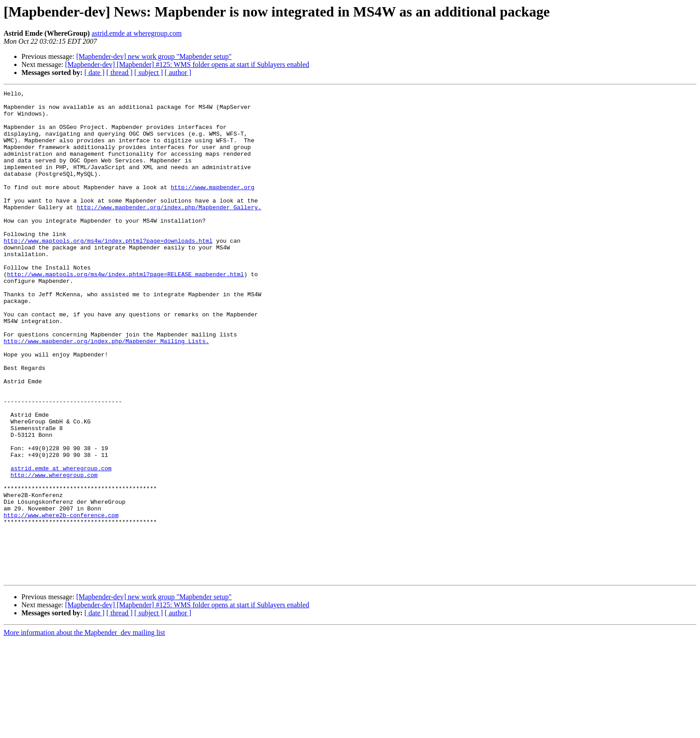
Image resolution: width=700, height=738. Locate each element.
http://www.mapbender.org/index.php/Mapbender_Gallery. (169, 231)
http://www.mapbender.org (212, 207)
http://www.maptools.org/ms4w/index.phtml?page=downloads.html (108, 271)
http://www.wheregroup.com (54, 552)
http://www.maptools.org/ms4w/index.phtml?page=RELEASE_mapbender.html (125, 311)
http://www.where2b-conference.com (61, 601)
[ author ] (178, 73)
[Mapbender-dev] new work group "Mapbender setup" (154, 56)
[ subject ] (149, 73)
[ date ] (94, 73)
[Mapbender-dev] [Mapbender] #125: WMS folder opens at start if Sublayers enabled (187, 64)
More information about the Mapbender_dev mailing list (84, 730)
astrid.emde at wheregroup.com (137, 33)
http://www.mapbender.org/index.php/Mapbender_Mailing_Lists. (106, 392)
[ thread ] (119, 73)
